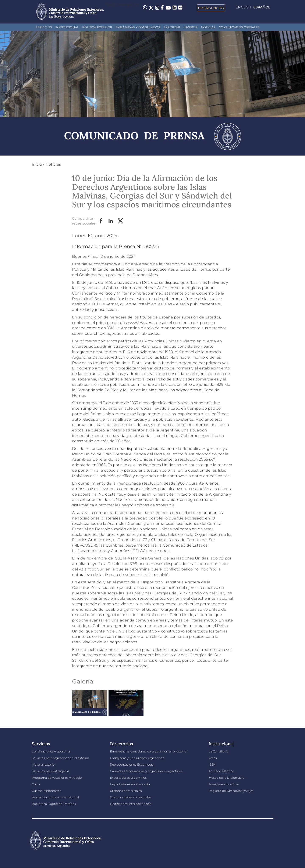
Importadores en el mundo (130, 784)
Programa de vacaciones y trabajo (57, 778)
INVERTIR (191, 27)
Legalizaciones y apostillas (51, 751)
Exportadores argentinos (128, 778)
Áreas (213, 758)
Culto (36, 784)
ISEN (212, 765)
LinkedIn (111, 221)
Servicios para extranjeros (51, 771)
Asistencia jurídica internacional (55, 797)
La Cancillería (218, 751)
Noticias (208, 27)
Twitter (121, 221)
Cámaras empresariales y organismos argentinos (146, 771)
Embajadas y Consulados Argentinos (137, 758)
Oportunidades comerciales (131, 797)
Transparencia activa (224, 784)
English (243, 7)
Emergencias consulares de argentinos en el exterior (149, 751)
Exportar (172, 27)
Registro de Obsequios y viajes (231, 791)
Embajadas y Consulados (138, 27)
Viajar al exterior (44, 765)
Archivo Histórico (221, 771)
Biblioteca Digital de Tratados (54, 804)
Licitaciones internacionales (131, 804)
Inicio (37, 164)
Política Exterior (97, 27)
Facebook (101, 221)
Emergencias (211, 8)
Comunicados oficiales (239, 27)
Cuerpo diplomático (47, 791)
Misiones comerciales (126, 791)
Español (262, 7)
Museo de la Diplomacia (226, 778)
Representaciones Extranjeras (132, 765)
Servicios (44, 27)
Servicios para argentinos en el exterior (61, 758)
